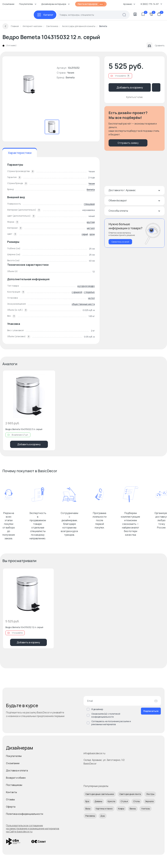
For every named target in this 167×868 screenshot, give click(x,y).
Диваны (98, 801)
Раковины (90, 816)
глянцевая (89, 204)
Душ (103, 816)
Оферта (11, 807)
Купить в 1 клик (134, 97)
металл (91, 228)
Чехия (92, 184)
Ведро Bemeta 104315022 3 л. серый (24, 429)
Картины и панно (104, 809)
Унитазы (146, 809)
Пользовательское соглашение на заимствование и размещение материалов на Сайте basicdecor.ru (33, 829)
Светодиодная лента (130, 794)
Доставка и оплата (17, 770)
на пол (91, 298)
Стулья (124, 801)
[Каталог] (45, 15)
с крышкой (77, 292)
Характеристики (20, 153)
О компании (8, 4)
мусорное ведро (86, 286)
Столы (137, 801)
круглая (91, 222)
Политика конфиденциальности (25, 814)
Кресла (111, 801)
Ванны (133, 809)
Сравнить (155, 46)
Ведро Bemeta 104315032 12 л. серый (24, 627)
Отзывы (10, 799)
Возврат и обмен (16, 778)
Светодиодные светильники (100, 794)
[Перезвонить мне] (134, 233)
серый (85, 234)
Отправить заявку (128, 143)
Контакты (11, 792)
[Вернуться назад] (5, 26)
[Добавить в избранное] (50, 375)
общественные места (83, 304)
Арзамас (129, 4)
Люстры (150, 794)
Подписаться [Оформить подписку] (151, 711)
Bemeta (70, 77)
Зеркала (149, 801)
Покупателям (14, 756)
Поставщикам (14, 785)
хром (92, 234)
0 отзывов (11, 46)
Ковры (121, 809)
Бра (87, 801)
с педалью (89, 292)
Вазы (88, 809)
